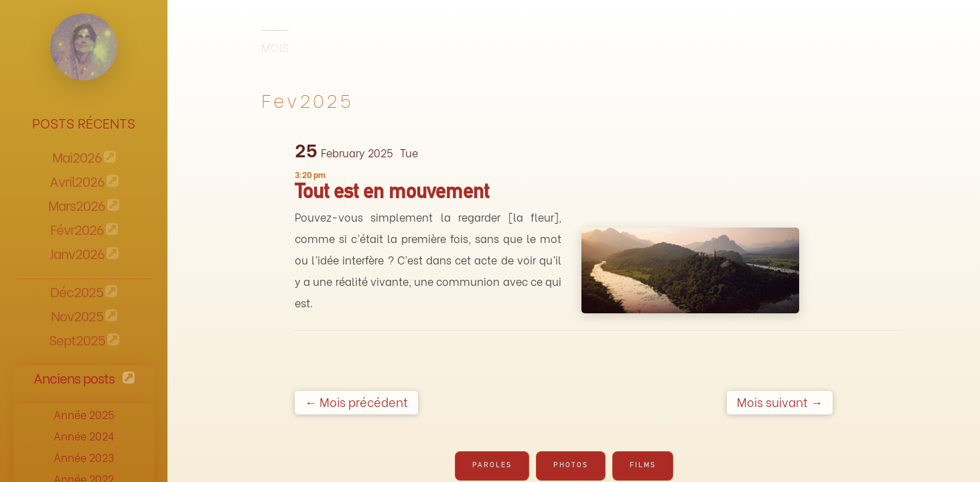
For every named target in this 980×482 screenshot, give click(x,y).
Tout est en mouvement (392, 194)
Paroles (492, 466)
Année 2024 (84, 435)
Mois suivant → (780, 401)
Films (643, 466)
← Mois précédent (356, 401)
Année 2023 (84, 457)
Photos (571, 466)
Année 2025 (84, 414)
